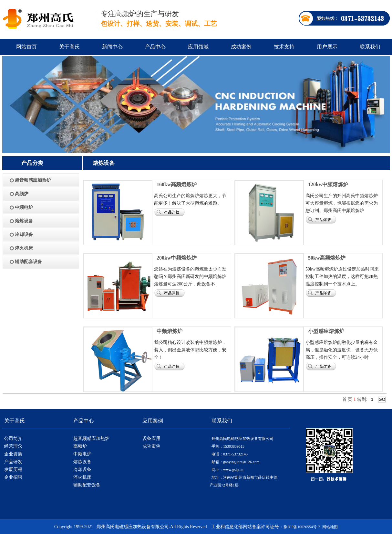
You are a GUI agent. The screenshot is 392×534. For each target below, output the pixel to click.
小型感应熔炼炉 (326, 331)
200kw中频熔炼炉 (177, 258)
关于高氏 (69, 47)
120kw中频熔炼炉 (328, 184)
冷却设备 (82, 470)
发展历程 (13, 470)
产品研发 (13, 462)
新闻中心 (112, 47)
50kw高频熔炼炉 (327, 258)
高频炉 (80, 446)
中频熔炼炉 (170, 331)
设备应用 (151, 438)
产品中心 (155, 47)
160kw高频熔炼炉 (177, 184)
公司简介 (13, 438)
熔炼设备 (82, 462)
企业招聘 (13, 477)
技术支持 (284, 47)
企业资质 (13, 454)
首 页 (347, 399)
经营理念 (13, 446)
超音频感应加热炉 (91, 438)
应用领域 (198, 47)
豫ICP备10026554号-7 (302, 527)
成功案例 (241, 47)
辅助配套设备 (87, 485)
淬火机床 (82, 477)
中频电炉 (82, 454)
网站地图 (330, 527)
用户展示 (327, 47)
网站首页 (26, 47)
